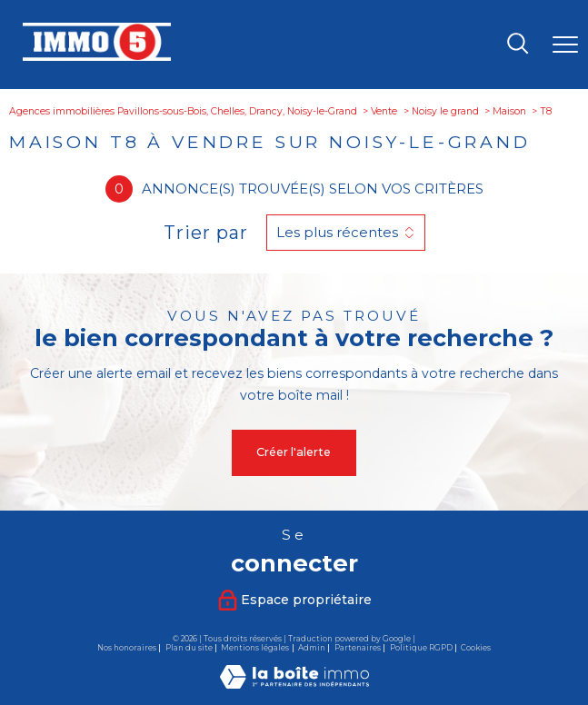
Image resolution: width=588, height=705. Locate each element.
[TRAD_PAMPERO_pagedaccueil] (96, 57)
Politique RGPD (421, 648)
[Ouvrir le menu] (565, 45)
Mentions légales (255, 648)
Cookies (476, 648)
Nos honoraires (127, 648)
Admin (312, 648)
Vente (384, 111)
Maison (509, 111)
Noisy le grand (445, 111)
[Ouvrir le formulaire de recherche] (518, 45)
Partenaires (358, 648)
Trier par (206, 233)
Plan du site (189, 648)
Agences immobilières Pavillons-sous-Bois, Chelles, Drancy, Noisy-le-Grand (183, 111)
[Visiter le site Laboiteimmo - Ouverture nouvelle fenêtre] (294, 685)
